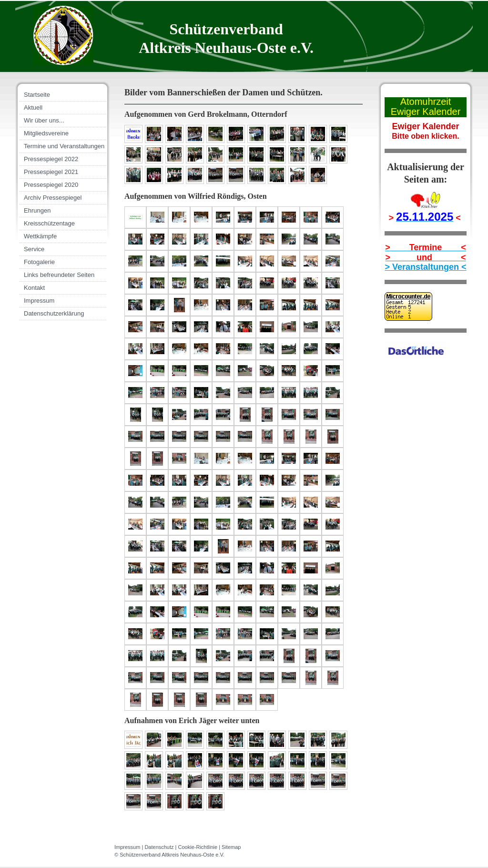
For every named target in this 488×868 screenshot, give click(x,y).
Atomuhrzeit (426, 102)
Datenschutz (159, 847)
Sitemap (231, 847)
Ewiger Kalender (426, 112)
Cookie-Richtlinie (198, 847)
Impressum (127, 847)
